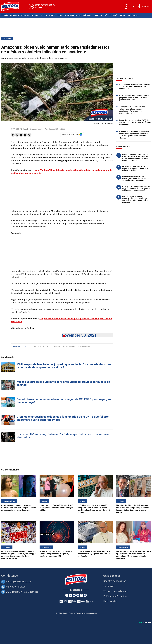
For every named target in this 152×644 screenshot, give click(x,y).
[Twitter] (70, 595)
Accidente (33, 347)
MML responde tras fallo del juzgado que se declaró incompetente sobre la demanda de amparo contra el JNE (64, 366)
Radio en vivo (110, 601)
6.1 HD (132, 6)
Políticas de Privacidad (115, 596)
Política (43, 15)
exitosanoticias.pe (16, 587)
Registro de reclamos (115, 581)
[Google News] (82, 595)
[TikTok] (85, 595)
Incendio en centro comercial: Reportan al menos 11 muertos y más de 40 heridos (135, 168)
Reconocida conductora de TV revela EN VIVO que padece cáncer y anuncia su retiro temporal (136, 178)
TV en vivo (109, 586)
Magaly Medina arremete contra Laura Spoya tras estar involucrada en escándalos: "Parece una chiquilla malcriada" (133, 555)
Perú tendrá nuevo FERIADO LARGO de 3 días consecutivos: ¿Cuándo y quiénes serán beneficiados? (136, 188)
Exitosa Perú (101, 15)
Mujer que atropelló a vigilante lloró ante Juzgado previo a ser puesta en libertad (63, 383)
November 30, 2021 (79, 335)
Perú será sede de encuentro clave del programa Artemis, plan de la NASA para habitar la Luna (134, 98)
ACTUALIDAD (44, 347)
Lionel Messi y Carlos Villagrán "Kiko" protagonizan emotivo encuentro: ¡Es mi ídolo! (56, 508)
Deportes (61, 15)
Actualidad (33, 15)
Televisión (113, 15)
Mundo (52, 15)
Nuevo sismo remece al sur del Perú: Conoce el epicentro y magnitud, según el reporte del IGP (56, 554)
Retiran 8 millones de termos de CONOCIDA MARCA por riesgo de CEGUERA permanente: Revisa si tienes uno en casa (135, 157)
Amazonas (56, 347)
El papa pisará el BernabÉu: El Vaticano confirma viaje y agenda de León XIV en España (95, 554)
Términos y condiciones (116, 591)
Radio (122, 15)
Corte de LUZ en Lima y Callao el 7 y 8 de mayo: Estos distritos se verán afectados (63, 436)
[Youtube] (74, 595)
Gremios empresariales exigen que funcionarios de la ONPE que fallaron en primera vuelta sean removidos (63, 418)
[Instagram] (78, 595)
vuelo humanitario (84, 347)
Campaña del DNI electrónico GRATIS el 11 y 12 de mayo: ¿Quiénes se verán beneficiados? (135, 86)
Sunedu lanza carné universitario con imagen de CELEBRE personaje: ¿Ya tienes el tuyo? (64, 401)
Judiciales (72, 15)
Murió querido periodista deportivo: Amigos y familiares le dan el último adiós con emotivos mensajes (135, 199)
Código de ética (112, 576)
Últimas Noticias (18, 15)
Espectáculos (85, 15)
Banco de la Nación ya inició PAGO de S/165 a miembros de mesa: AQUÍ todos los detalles (135, 122)
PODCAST (146, 6)
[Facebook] (67, 595)
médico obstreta (69, 347)
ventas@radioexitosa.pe (19, 582)
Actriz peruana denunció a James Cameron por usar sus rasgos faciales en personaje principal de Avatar (19, 508)
